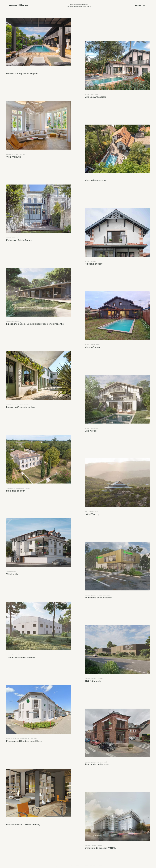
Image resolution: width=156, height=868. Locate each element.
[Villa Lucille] (39, 543)
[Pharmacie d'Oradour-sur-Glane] (39, 710)
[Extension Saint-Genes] (39, 210)
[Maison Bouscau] (117, 233)
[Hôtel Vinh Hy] (117, 483)
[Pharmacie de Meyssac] (117, 734)
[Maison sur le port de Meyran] (39, 43)
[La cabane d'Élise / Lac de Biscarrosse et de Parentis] (39, 293)
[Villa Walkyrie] (39, 126)
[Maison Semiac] (117, 317)
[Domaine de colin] (39, 460)
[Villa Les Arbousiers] (117, 66)
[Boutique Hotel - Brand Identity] (39, 794)
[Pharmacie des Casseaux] (117, 567)
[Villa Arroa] (117, 400)
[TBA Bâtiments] (117, 650)
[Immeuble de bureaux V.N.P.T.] (117, 817)
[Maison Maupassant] (117, 150)
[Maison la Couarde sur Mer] (39, 377)
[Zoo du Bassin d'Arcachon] (39, 627)
